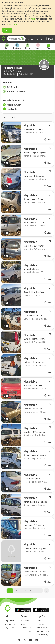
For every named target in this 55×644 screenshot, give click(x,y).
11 (40, 591)
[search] (22, 39)
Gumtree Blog (26, 631)
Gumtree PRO (26, 628)
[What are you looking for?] (16, 39)
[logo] (4, 40)
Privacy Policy (12, 24)
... (36, 591)
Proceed (7, 30)
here (33, 19)
